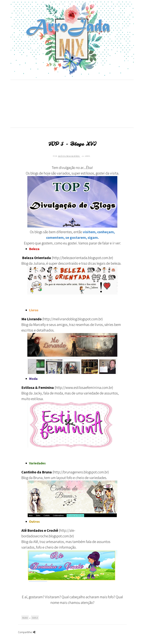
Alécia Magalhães (69, 156)
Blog (25, 618)
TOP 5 (35, 618)
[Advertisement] (72, 104)
